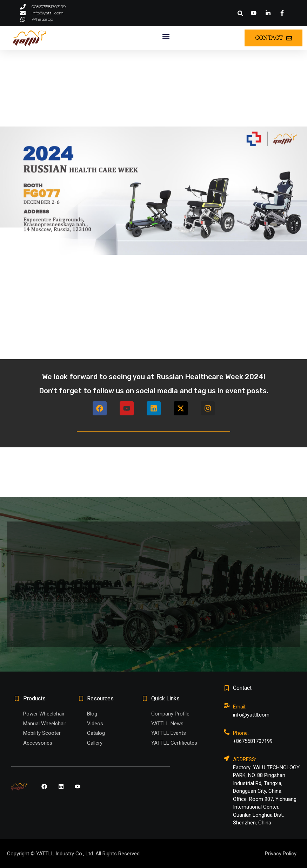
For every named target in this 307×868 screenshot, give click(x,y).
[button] (240, 13)
